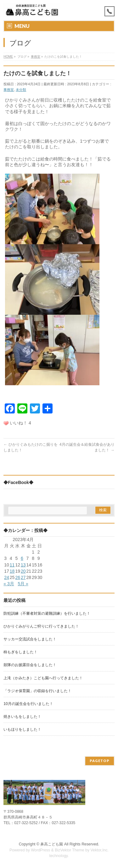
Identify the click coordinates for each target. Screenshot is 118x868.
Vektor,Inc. (100, 850)
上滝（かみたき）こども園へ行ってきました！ (43, 678)
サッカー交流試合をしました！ (30, 639)
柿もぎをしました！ (20, 652)
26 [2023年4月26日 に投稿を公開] (18, 577)
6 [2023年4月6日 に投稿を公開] (22, 558)
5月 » (23, 584)
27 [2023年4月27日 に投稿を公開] (23, 577)
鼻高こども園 (52, 844)
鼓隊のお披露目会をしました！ (30, 665)
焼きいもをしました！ (22, 717)
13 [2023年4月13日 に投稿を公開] (23, 565)
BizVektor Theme (70, 850)
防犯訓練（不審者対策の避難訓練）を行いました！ (47, 613)
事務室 (9, 90)
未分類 (21, 90)
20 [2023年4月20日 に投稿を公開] (23, 571)
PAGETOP (100, 761)
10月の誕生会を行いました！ (28, 704)
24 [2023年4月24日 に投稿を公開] (7, 577)
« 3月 (9, 584)
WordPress (40, 850)
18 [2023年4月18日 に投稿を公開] (12, 571)
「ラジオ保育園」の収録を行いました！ (37, 691)
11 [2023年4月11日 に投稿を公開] (12, 565)
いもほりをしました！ (22, 729)
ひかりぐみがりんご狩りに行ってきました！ (41, 626)
